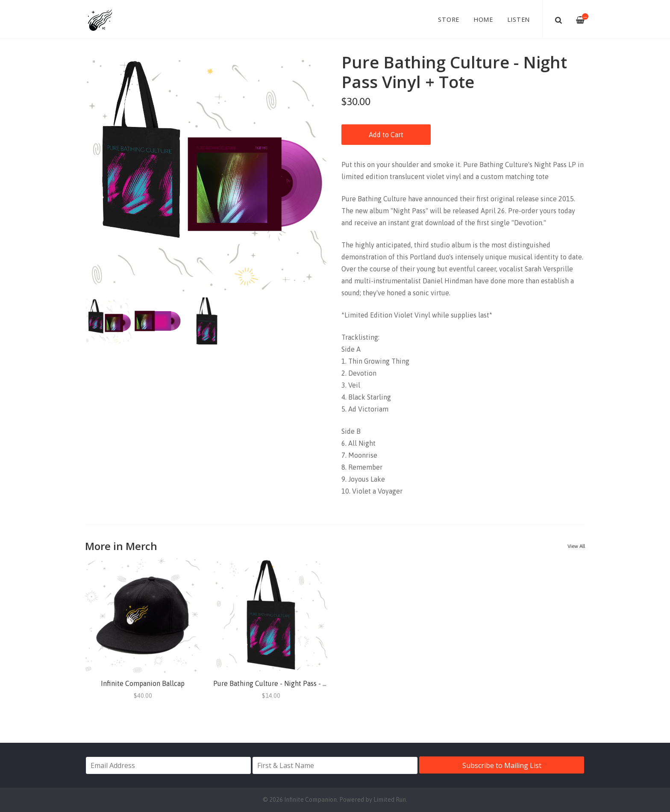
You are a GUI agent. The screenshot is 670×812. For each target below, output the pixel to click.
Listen (519, 19)
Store (449, 19)
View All (576, 546)
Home (483, 19)
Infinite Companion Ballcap (143, 683)
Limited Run (390, 800)
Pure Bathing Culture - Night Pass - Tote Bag (282, 683)
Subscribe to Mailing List (502, 765)
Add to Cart (386, 135)
